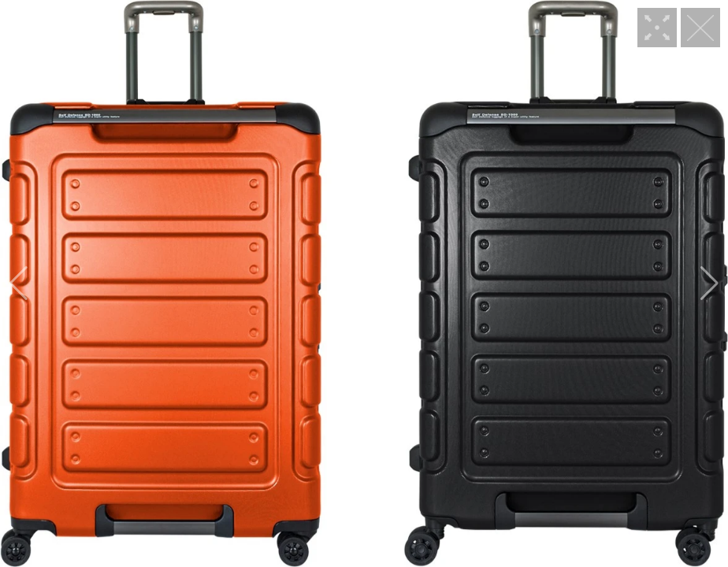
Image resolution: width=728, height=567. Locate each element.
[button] (19, 283)
